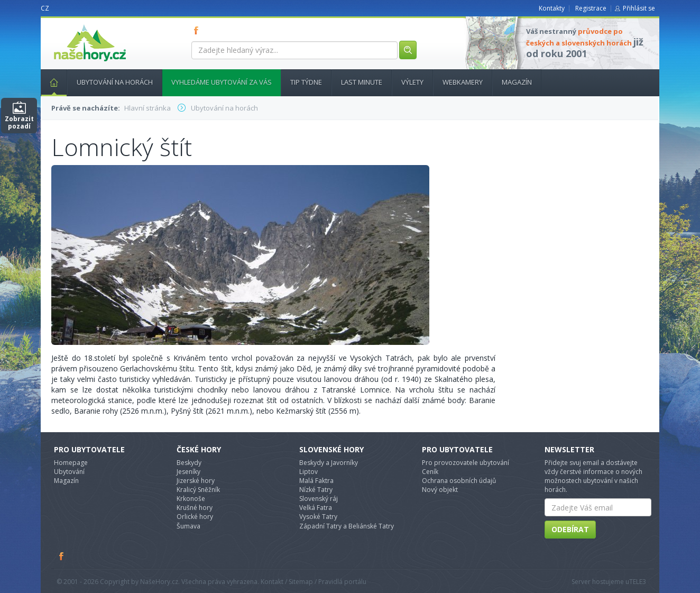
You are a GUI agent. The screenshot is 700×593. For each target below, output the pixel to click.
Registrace (591, 8)
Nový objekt (440, 490)
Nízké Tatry (316, 490)
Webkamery (463, 82)
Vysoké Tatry (318, 517)
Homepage (71, 463)
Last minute (362, 82)
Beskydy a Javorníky (329, 463)
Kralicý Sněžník (198, 490)
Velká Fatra (316, 508)
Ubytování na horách (115, 82)
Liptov (308, 472)
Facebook (62, 556)
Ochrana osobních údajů (459, 481)
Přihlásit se (639, 8)
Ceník (430, 472)
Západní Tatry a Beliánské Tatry (347, 526)
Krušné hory (195, 508)
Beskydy (189, 463)
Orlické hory (195, 517)
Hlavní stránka (50, 82)
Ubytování (69, 472)
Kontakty (552, 8)
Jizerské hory (196, 481)
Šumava (188, 526)
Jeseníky (188, 472)
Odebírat (570, 529)
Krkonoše (191, 499)
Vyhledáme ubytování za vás (222, 82)
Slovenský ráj (319, 499)
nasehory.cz (71, 25)
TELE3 (638, 582)
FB (198, 30)
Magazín (517, 82)
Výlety (412, 82)
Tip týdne (306, 82)
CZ (45, 8)
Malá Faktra (316, 481)
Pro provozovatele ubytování (466, 463)
